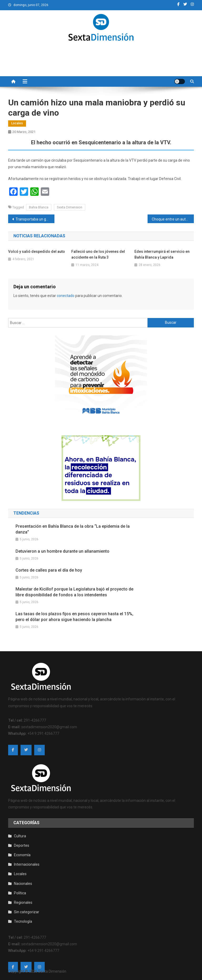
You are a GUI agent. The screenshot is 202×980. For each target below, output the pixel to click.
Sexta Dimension (70, 207)
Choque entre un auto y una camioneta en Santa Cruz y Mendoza (173, 219)
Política (20, 893)
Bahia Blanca (39, 207)
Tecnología (23, 921)
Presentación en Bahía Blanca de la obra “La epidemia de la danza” (73, 529)
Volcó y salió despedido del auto (37, 252)
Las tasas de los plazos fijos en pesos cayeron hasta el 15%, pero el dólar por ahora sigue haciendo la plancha (74, 617)
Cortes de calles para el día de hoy (49, 570)
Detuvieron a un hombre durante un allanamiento (62, 551)
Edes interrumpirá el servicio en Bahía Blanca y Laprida (162, 254)
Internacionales (27, 864)
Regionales (23, 902)
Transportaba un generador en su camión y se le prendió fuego (35, 219)
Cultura (20, 836)
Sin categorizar (27, 912)
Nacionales (23, 884)
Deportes (22, 845)
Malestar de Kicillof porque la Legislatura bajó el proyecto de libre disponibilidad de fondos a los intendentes (74, 592)
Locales (17, 123)
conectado (66, 296)
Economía (22, 855)
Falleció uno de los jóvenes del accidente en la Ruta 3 (98, 254)
